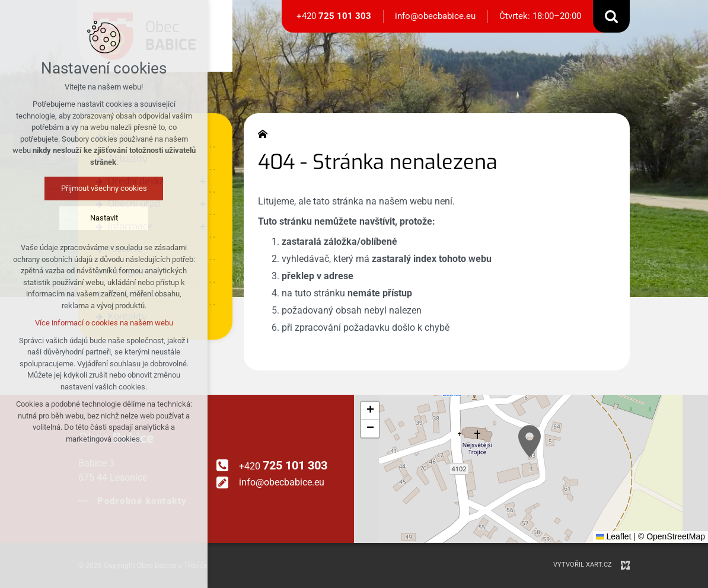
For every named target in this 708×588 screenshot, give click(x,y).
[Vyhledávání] (611, 16)
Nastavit (104, 218)
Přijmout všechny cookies (104, 188)
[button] (530, 441)
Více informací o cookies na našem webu (104, 323)
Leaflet (614, 536)
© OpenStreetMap (672, 536)
